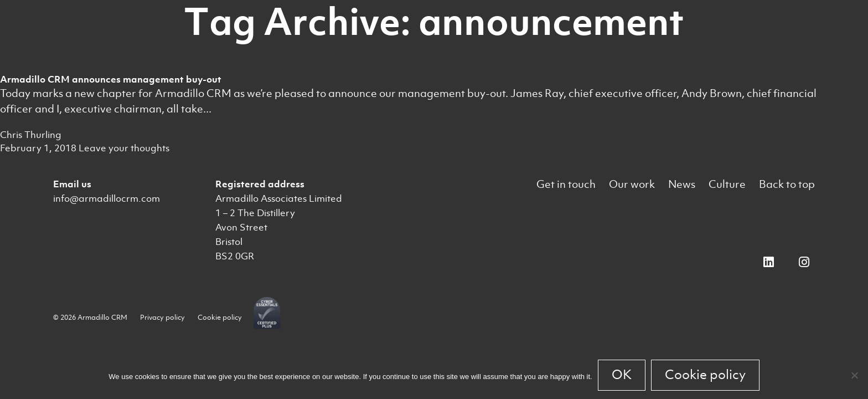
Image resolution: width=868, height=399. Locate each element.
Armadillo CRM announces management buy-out (111, 79)
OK (622, 375)
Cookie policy (220, 317)
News (682, 184)
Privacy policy (162, 317)
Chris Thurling (31, 135)
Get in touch (566, 184)
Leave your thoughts (124, 148)
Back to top (787, 184)
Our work (632, 184)
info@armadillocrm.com (107, 198)
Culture (727, 184)
